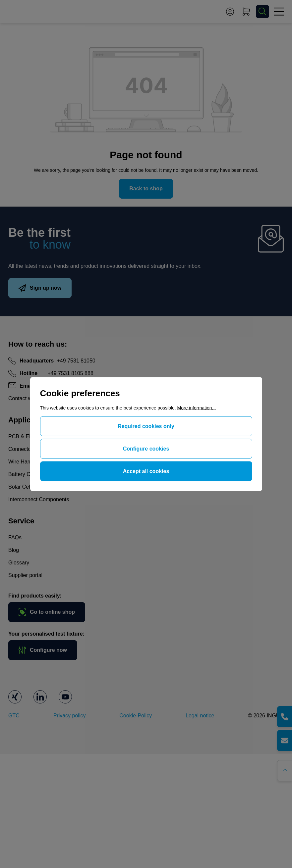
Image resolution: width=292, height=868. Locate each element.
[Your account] (230, 12)
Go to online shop (47, 612)
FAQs (15, 537)
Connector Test (26, 449)
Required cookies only (146, 426)
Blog (14, 550)
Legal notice (200, 716)
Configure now (43, 650)
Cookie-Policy (136, 716)
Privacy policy (70, 716)
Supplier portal (25, 575)
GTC (14, 716)
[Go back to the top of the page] (285, 771)
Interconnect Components (39, 499)
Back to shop (146, 189)
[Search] (263, 12)
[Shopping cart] (246, 12)
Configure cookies (146, 449)
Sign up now (40, 288)
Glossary (19, 563)
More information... (197, 408)
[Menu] (279, 12)
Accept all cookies (146, 471)
